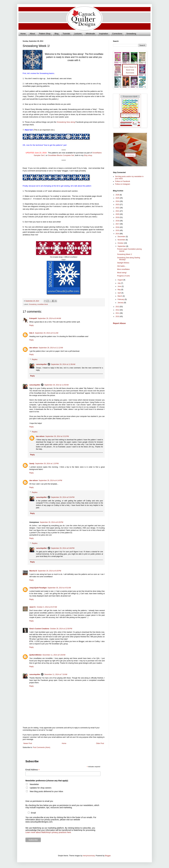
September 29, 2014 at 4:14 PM (50, 480)
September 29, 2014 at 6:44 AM (49, 318)
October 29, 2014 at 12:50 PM (61, 629)
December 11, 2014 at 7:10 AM (56, 674)
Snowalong (131, 34)
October (121, 243)
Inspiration (104, 34)
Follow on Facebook (123, 181)
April (119, 293)
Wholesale (90, 34)
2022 (118, 208)
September (122, 246)
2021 (118, 211)
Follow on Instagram (123, 184)
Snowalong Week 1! (125, 254)
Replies (35, 359)
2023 (118, 205)
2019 (118, 217)
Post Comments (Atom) (41, 747)
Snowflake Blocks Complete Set (61, 155)
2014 (118, 234)
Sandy (32, 464)
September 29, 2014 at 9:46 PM (63, 548)
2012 (118, 310)
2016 (118, 227)
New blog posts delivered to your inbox (46, 791)
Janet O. (33, 607)
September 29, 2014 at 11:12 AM (51, 348)
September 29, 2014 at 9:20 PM (49, 571)
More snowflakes (123, 269)
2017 (118, 224)
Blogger (108, 856)
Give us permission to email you (39, 801)
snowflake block (43, 304)
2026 (118, 195)
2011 (118, 313)
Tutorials (66, 34)
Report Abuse (119, 323)
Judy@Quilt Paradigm (38, 588)
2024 (118, 201)
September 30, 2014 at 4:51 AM (59, 588)
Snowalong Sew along (66, 122)
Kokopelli (33, 318)
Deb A (32, 333)
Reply (31, 325)
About (32, 34)
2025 (118, 198)
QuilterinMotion (36, 655)
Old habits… (122, 266)
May (119, 290)
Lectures (78, 34)
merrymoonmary (89, 856)
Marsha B (33, 571)
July (119, 283)
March (120, 296)
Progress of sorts (123, 276)
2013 (118, 307)
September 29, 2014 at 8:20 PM (51, 522)
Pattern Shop (45, 34)
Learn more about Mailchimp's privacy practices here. (48, 832)
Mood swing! (122, 273)
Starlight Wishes (123, 263)
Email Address (33, 770)
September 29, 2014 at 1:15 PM (47, 464)
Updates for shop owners (41, 788)
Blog (57, 34)
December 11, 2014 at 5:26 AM (54, 655)
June (120, 286)
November (122, 240)
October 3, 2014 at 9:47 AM (47, 607)
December (122, 237)
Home (23, 34)
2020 (118, 214)
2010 (118, 316)
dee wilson (34, 348)
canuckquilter (41, 364)
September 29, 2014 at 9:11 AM (47, 333)
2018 (118, 221)
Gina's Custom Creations (39, 629)
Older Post (100, 743)
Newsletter (34, 784)
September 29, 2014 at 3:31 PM (57, 436)
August (120, 280)
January (121, 303)
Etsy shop (88, 155)
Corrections (117, 34)
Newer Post (28, 743)
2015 (118, 230)
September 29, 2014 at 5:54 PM (63, 497)
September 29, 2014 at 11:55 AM (56, 385)
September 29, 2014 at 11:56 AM (63, 364)
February (121, 299)
